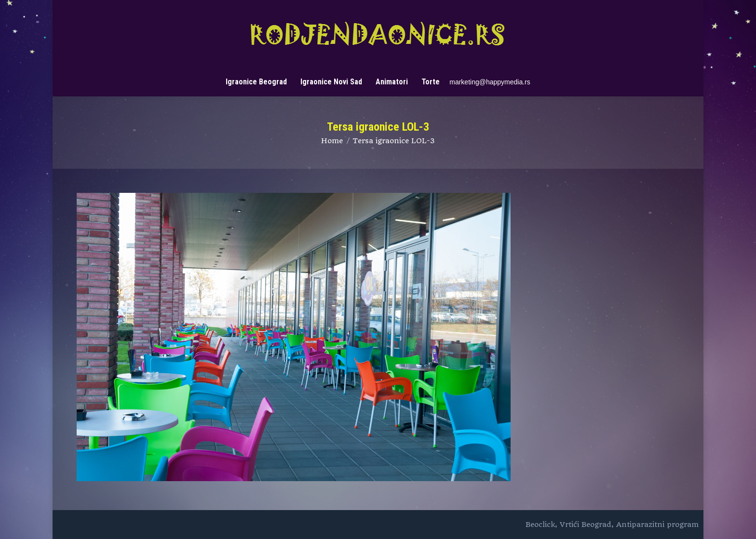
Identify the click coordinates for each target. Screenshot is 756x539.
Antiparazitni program (657, 525)
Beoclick (540, 525)
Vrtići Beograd (586, 525)
